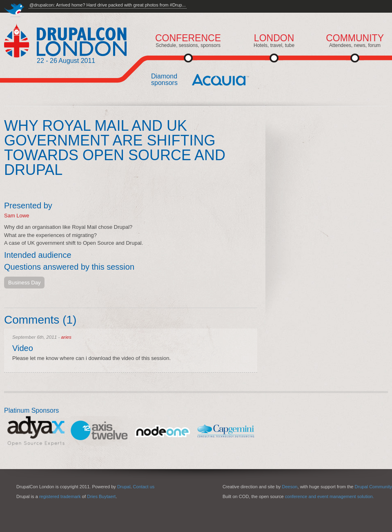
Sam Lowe (17, 216)
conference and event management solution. (330, 496)
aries (66, 337)
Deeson (290, 487)
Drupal (124, 487)
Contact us (144, 487)
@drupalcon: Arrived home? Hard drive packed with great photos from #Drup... (108, 5)
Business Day (24, 283)
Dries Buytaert (101, 496)
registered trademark (60, 496)
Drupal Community (373, 487)
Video (23, 348)
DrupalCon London (65, 40)
